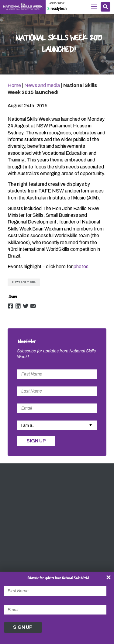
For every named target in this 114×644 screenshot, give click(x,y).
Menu (94, 7)
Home (14, 85)
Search (105, 7)
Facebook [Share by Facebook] (10, 306)
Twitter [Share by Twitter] (26, 306)
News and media (42, 85)
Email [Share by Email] (33, 306)
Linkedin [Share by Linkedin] (18, 306)
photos (81, 267)
